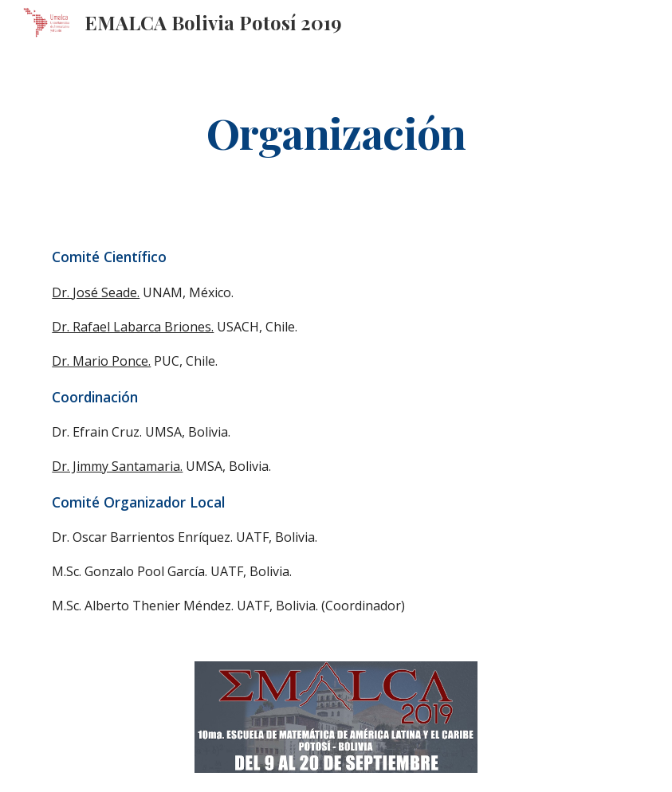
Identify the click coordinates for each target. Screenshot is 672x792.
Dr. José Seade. (96, 292)
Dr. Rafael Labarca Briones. (133, 327)
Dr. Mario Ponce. (101, 361)
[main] (336, 132)
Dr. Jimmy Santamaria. (117, 466)
